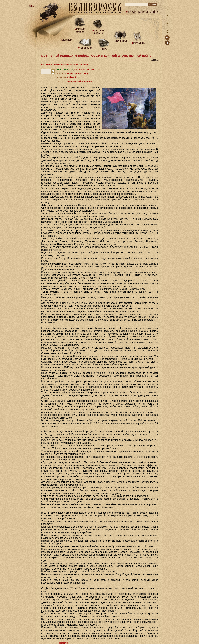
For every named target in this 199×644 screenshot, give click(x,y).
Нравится (64, 643)
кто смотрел (80, 70)
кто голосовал (94, 70)
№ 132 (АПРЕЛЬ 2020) (79, 64)
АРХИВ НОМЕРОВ (61, 64)
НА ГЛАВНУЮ (47, 64)
